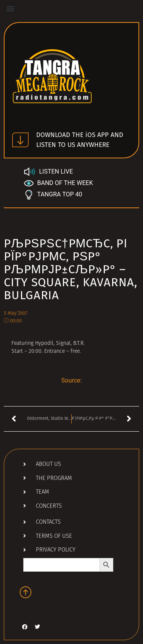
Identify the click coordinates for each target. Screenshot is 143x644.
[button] (10, 8)
